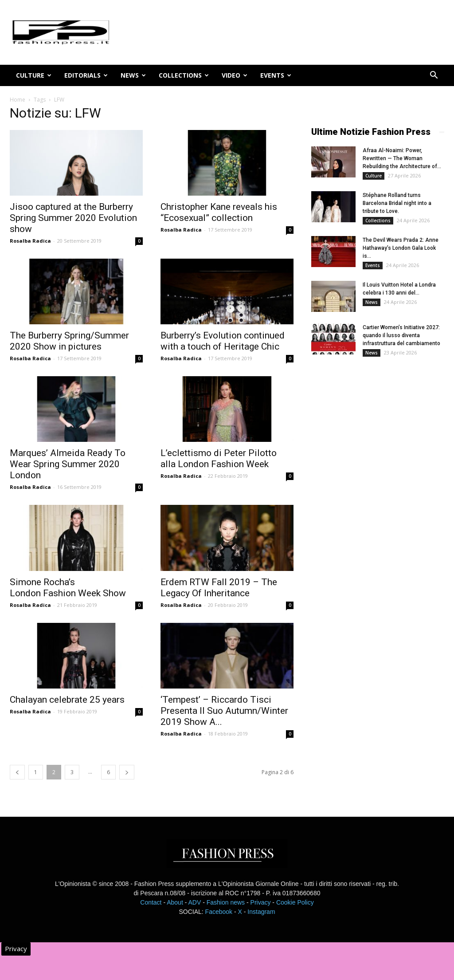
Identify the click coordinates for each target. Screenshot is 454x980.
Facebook (219, 912)
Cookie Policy (295, 902)
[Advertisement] (378, 511)
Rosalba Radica (30, 241)
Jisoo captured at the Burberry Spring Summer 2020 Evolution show (73, 218)
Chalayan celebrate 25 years (67, 700)
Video (235, 75)
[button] (434, 76)
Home (18, 100)
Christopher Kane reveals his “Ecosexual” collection (219, 212)
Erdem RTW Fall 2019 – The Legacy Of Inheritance (219, 588)
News (133, 75)
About (175, 902)
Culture (34, 75)
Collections (184, 75)
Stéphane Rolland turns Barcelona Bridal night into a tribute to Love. (397, 203)
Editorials (86, 75)
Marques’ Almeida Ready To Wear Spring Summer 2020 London (68, 464)
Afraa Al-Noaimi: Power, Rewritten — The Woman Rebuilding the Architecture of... (402, 158)
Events (276, 75)
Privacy (261, 902)
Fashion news (226, 902)
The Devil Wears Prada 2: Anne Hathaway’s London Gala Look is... (401, 248)
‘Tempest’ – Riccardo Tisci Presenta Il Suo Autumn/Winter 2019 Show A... (224, 711)
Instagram (261, 912)
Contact (151, 902)
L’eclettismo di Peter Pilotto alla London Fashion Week (219, 459)
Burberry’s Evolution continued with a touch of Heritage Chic (223, 341)
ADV (194, 902)
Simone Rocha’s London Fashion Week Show (68, 588)
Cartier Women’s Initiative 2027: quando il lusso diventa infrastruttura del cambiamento (401, 335)
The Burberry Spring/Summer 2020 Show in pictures (69, 341)
